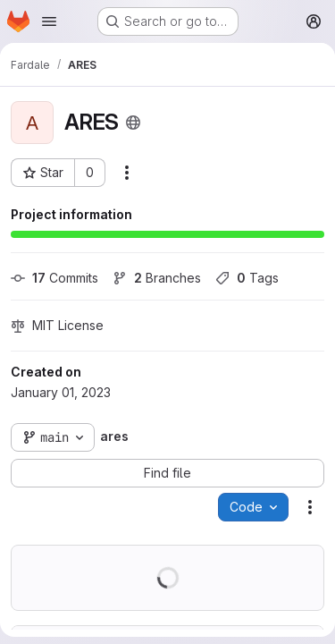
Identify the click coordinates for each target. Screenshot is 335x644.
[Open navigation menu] (49, 21)
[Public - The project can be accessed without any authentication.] (133, 123)
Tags (247, 278)
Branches (157, 278)
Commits (54, 278)
